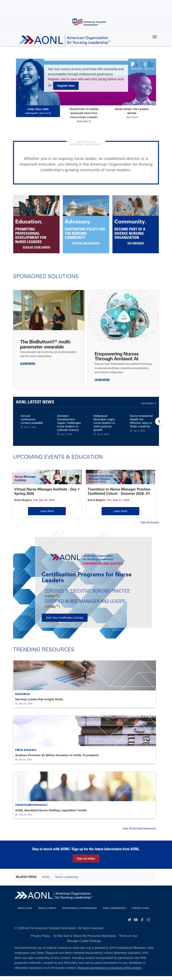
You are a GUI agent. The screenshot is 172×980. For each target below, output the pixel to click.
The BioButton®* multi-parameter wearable (46, 344)
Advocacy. (78, 222)
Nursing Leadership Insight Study (39, 703)
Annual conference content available (32, 419)
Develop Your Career (36, 248)
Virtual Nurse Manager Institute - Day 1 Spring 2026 (33, 489)
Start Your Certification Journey (65, 621)
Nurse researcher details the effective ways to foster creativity (142, 421)
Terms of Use (128, 940)
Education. (29, 222)
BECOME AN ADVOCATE (86, 243)
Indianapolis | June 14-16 (38, 111)
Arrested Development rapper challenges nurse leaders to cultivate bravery (69, 423)
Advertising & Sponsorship (79, 912)
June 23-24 (132, 113)
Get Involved (136, 243)
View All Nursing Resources (139, 832)
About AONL (25, 912)
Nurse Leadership (67, 881)
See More (149, 403)
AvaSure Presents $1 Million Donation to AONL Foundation (57, 759)
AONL (46, 881)
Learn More (35, 511)
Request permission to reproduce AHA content (110, 972)
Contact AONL (140, 912)
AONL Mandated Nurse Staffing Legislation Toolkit (51, 814)
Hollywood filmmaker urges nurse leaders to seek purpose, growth (104, 423)
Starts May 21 (84, 115)
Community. (130, 222)
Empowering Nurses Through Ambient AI (117, 356)
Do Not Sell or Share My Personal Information (85, 940)
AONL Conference (114, 912)
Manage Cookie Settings (84, 945)
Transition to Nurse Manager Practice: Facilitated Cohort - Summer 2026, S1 (80, 491)
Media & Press (47, 912)
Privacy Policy (40, 940)
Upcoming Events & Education (58, 457)
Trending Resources (44, 653)
